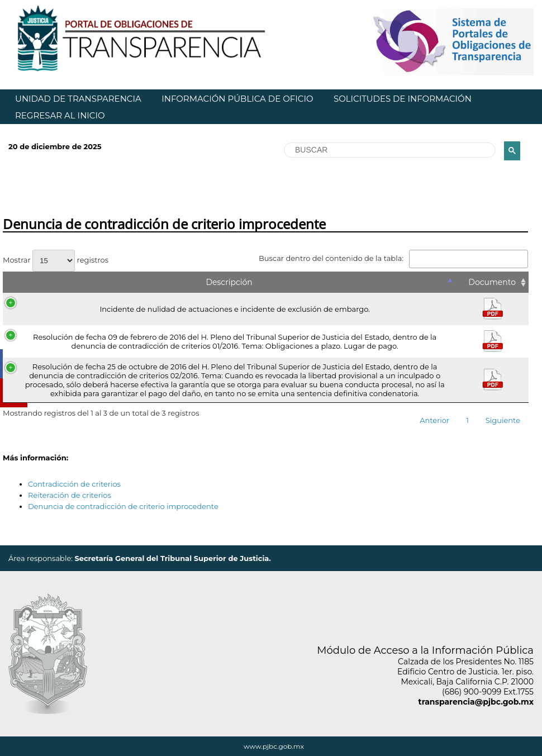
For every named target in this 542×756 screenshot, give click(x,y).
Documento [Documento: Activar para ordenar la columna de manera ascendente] (492, 282)
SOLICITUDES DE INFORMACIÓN (403, 99)
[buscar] (389, 150)
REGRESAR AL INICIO (60, 115)
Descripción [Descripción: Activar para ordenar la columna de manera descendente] (229, 282)
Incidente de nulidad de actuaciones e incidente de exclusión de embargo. (234, 309)
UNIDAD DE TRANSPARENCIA (78, 99)
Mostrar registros (56, 260)
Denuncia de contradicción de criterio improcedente (123, 506)
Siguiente (503, 420)
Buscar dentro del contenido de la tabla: (393, 258)
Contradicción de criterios (74, 484)
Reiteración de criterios (70, 495)
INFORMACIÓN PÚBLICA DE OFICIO (237, 99)
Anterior (434, 420)
